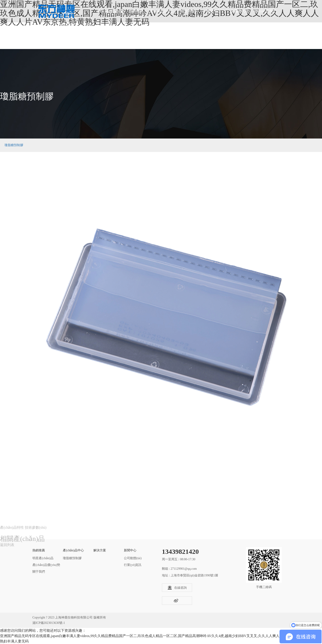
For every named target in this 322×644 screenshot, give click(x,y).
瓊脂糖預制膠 (14, 145)
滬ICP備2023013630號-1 (49, 623)
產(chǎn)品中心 (162, 11)
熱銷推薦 (136, 11)
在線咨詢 (177, 588)
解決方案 (188, 11)
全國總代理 (239, 11)
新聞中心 (214, 11)
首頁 (273, 145)
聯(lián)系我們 (265, 11)
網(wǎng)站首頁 (110, 11)
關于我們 (39, 572)
